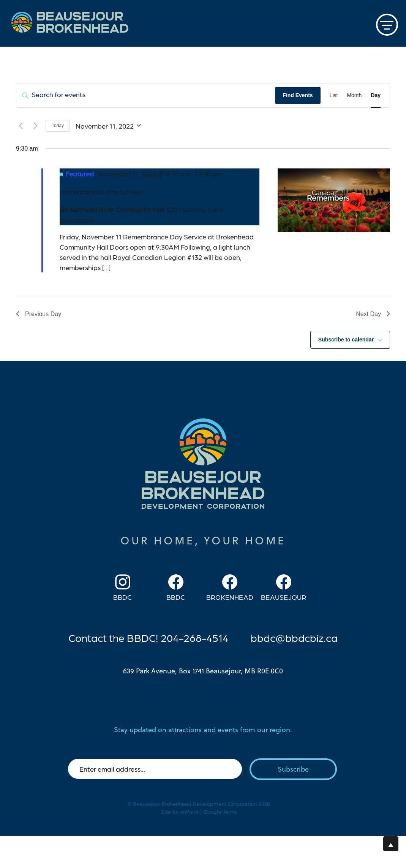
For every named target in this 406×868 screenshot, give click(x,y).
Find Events (298, 95)
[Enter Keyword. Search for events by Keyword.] (146, 95)
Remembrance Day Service (101, 192)
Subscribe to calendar (346, 340)
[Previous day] (21, 126)
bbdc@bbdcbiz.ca (294, 637)
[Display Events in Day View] (376, 95)
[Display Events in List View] (334, 95)
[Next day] (35, 126)
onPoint (189, 812)
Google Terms (220, 812)
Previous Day (39, 314)
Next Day (373, 314)
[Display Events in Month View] (354, 95)
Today (58, 126)
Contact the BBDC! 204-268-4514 (148, 637)
